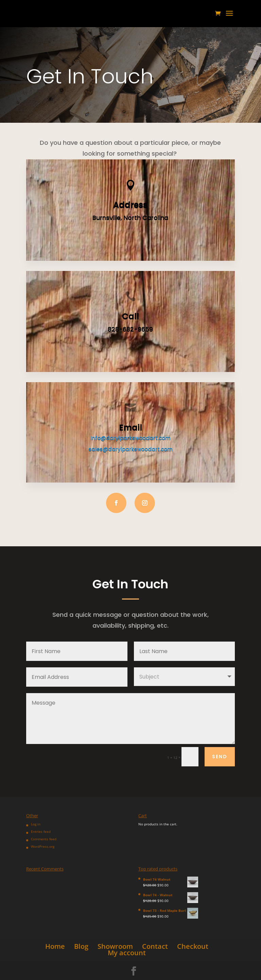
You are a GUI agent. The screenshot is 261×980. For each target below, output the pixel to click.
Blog (81, 946)
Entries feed (41, 831)
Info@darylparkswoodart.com (130, 438)
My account (127, 953)
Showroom (115, 946)
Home (55, 946)
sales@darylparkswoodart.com (130, 449)
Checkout (193, 946)
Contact (155, 946)
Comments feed (44, 839)
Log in (36, 824)
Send (220, 757)
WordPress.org (43, 846)
